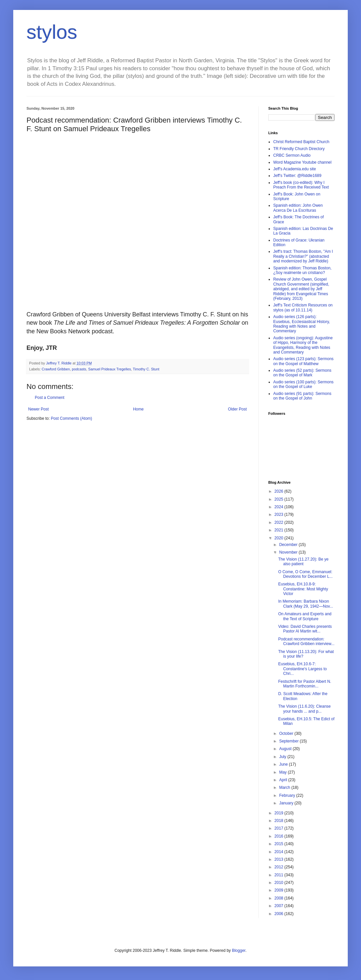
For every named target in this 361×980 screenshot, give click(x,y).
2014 (280, 852)
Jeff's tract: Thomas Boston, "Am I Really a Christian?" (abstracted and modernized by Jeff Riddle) (303, 256)
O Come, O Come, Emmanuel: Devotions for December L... (305, 574)
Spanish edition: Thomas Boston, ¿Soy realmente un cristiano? (302, 270)
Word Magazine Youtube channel (302, 162)
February (288, 795)
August (286, 749)
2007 (280, 906)
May (284, 772)
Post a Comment (50, 398)
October (287, 734)
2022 (280, 522)
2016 (280, 836)
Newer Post (38, 409)
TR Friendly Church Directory (299, 149)
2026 (280, 491)
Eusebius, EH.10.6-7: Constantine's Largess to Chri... (303, 669)
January (287, 803)
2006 (280, 914)
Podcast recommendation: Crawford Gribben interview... (306, 641)
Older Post (237, 409)
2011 (280, 875)
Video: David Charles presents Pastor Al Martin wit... (305, 629)
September (289, 741)
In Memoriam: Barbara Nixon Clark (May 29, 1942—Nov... (306, 604)
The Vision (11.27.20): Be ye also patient (303, 562)
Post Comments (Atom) (71, 418)
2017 (280, 828)
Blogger (239, 951)
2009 (280, 890)
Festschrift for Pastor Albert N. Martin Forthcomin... (305, 684)
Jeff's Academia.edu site (295, 169)
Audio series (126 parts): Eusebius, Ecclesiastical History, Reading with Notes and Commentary (302, 324)
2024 (280, 507)
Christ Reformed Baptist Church (301, 142)
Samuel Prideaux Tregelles (109, 369)
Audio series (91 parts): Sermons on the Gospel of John (302, 396)
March (285, 788)
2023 (280, 515)
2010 (280, 883)
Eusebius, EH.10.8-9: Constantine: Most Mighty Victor (303, 589)
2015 (280, 844)
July (283, 757)
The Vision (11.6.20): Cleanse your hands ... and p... (305, 709)
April (284, 780)
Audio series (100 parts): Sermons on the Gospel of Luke (303, 384)
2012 (280, 867)
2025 (280, 499)
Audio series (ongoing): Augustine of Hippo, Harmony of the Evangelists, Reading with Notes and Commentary (303, 345)
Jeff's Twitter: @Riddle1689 (297, 176)
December (289, 545)
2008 (280, 898)
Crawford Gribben (56, 369)
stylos (52, 32)
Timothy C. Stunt (146, 369)
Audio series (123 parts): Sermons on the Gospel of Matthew (303, 361)
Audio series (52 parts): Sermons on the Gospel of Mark (302, 373)
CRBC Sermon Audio (292, 155)
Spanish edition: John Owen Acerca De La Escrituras (298, 208)
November (289, 552)
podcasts (79, 369)
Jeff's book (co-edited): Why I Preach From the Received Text (301, 185)
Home (138, 409)
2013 (280, 859)
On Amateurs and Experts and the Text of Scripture (305, 616)
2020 (280, 538)
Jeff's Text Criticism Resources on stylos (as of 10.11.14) (303, 307)
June (284, 764)
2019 (280, 813)
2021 (280, 530)
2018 (280, 821)
